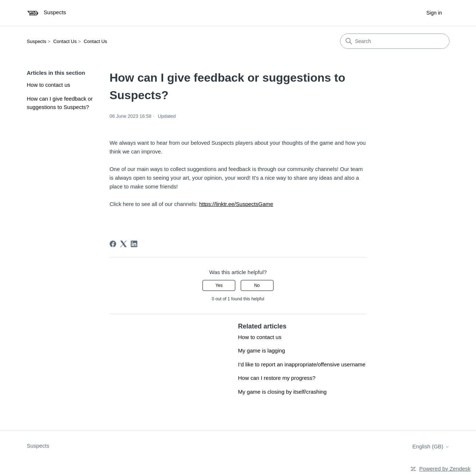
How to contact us (49, 85)
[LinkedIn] (134, 244)
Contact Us (65, 41)
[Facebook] (113, 244)
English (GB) (431, 446)
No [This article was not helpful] (257, 285)
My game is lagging (261, 351)
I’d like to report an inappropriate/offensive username (302, 364)
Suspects (37, 41)
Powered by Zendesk (445, 469)
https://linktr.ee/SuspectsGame (236, 204)
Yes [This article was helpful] (219, 285)
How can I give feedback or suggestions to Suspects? (60, 103)
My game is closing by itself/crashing (282, 392)
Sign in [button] (434, 13)
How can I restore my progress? (277, 378)
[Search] (395, 41)
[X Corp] (123, 244)
